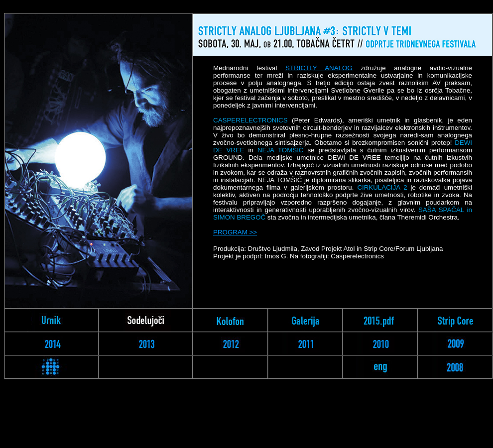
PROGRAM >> (235, 232)
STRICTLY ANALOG (319, 68)
